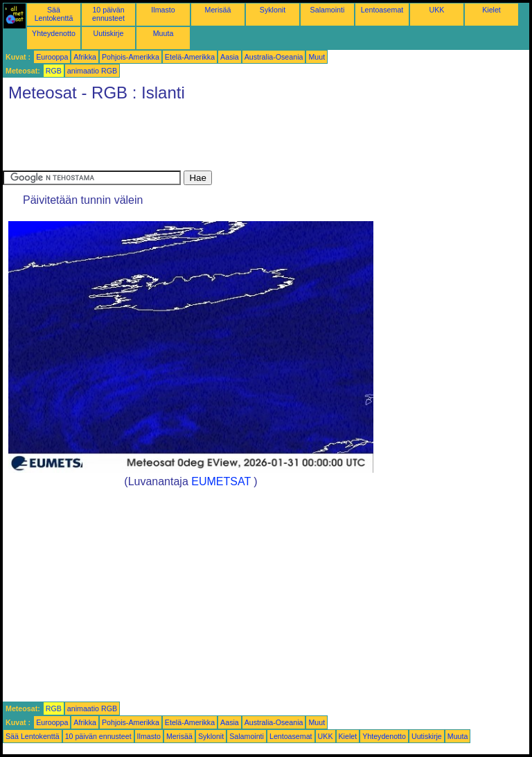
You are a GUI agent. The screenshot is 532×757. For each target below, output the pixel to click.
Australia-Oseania (274, 57)
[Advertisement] (255, 139)
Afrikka (85, 57)
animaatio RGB (92, 71)
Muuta (163, 33)
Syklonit (273, 10)
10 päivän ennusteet (108, 14)
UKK (437, 10)
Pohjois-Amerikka (131, 57)
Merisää (218, 10)
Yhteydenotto (54, 33)
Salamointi (328, 10)
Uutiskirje (109, 33)
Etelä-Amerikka (190, 57)
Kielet (491, 10)
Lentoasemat (382, 10)
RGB (54, 71)
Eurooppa (52, 57)
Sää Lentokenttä (54, 14)
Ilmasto (163, 10)
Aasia (230, 57)
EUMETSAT (221, 481)
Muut (317, 57)
